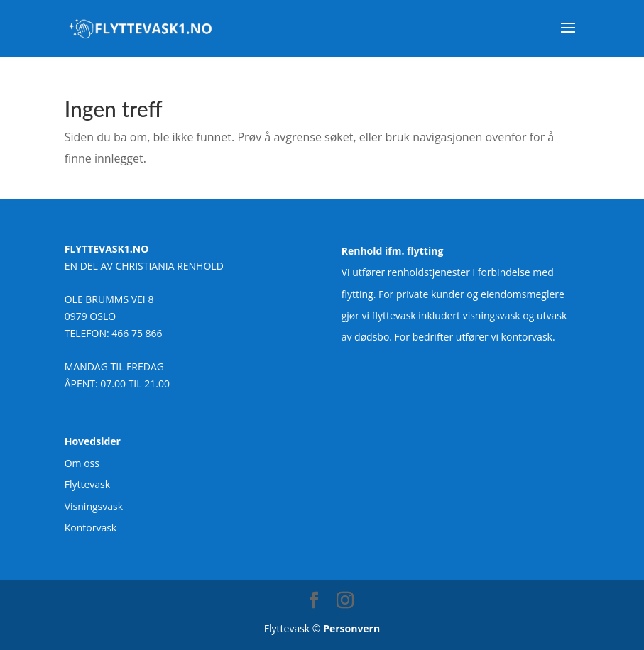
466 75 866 (137, 333)
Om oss (82, 463)
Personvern (351, 628)
